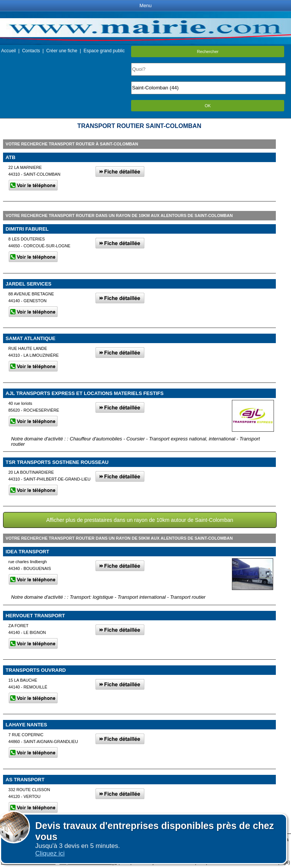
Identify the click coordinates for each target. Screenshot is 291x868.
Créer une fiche (62, 51)
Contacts (31, 51)
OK (208, 106)
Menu (145, 5)
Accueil (9, 51)
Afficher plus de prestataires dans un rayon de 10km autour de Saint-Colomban (140, 520)
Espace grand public (104, 51)
